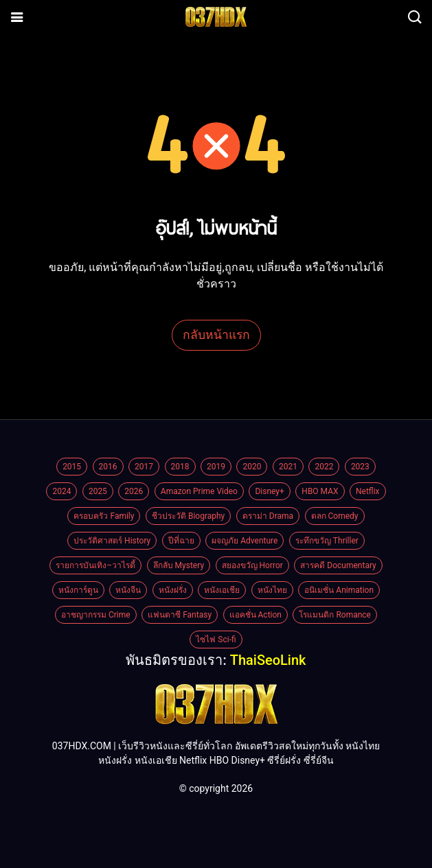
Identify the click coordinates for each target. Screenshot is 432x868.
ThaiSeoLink (268, 660)
